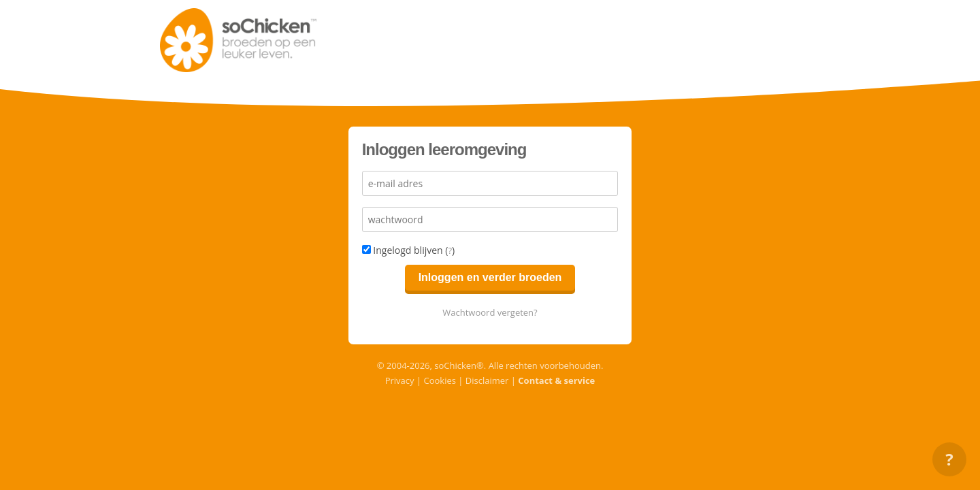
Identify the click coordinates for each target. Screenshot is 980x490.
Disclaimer (487, 380)
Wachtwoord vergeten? (490, 312)
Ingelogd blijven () (409, 250)
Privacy (400, 380)
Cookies (439, 380)
